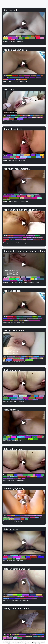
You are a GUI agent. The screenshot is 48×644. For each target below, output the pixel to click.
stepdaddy (18, 356)
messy (29, 396)
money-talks (26, 595)
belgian (23, 356)
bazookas (17, 194)
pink (25, 281)
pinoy (18, 157)
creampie (13, 115)
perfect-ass (10, 236)
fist (20, 279)
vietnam (33, 155)
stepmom (10, 396)
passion (13, 40)
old (10, 634)
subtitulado (7, 200)
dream (30, 117)
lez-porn (15, 479)
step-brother (37, 115)
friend (17, 439)
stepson (27, 320)
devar (33, 196)
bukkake (9, 76)
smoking (17, 78)
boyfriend (26, 398)
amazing (20, 638)
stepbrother (16, 358)
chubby (24, 279)
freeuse (16, 320)
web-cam (18, 360)
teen (23, 597)
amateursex (29, 636)
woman (20, 595)
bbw (39, 477)
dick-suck (33, 76)
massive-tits (34, 557)
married (40, 597)
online (10, 38)
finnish (23, 557)
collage (17, 117)
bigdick (29, 196)
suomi (20, 38)
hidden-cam (17, 517)
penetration (41, 279)
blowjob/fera (39, 398)
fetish (32, 516)
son (34, 475)
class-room (32, 38)
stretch (6, 79)
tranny (18, 155)
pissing (39, 76)
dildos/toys (7, 159)
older (26, 400)
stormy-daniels (11, 36)
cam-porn (14, 437)
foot (16, 119)
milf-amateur (21, 437)
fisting (32, 279)
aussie (25, 194)
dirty (18, 279)
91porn (9, 516)
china (5, 78)
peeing (38, 155)
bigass (12, 636)
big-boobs (24, 517)
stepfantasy (24, 79)
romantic (6, 519)
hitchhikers (7, 517)
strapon (18, 598)
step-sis (27, 78)
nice (30, 358)
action (16, 237)
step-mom (20, 281)
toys (14, 360)
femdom (6, 398)
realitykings (7, 320)
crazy (26, 519)
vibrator (42, 38)
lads (21, 115)
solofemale (7, 281)
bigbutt (21, 396)
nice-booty (15, 76)
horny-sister (23, 157)
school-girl (36, 194)
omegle (14, 319)
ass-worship (13, 279)
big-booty (39, 157)
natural (24, 239)
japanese (6, 239)
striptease (23, 559)
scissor (16, 159)
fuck (24, 38)
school (13, 117)
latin (36, 279)
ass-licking (15, 555)
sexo (5, 636)
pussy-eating (12, 79)
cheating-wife (17, 557)
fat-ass (18, 79)
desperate (10, 595)
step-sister (15, 38)
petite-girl (10, 638)
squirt (14, 317)
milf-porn (38, 475)
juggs (39, 277)
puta (43, 157)
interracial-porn (30, 236)
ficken (21, 117)
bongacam (20, 119)
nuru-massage (28, 317)
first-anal (30, 194)
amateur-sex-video (35, 320)
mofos (40, 319)
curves (25, 396)
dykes (37, 517)
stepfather (7, 157)
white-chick (14, 281)
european (35, 319)
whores (33, 157)
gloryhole (11, 119)
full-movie (10, 358)
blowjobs (38, 78)
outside (18, 559)
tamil (12, 320)
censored (28, 277)
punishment (7, 400)
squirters (31, 597)
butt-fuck (11, 237)
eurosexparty (29, 634)
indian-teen (20, 317)
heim (13, 634)
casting (8, 117)
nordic (18, 115)
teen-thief (27, 155)
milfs (5, 358)
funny (27, 38)
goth (8, 78)
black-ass (38, 236)
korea (12, 159)
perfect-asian (28, 198)
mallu (9, 115)
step (9, 439)
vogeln (22, 198)
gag (8, 477)
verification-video (14, 198)
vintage (6, 557)
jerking (26, 358)
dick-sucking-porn (15, 277)
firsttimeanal (31, 237)
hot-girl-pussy (22, 159)
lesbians (29, 559)
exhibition (20, 398)
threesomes (22, 555)
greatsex (36, 400)
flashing (6, 237)
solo (24, 236)
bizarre (15, 638)
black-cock (10, 479)
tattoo (19, 597)
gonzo (22, 155)
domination (32, 398)
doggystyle (33, 595)
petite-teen (10, 194)
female (40, 437)
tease (21, 194)
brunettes (33, 555)
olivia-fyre (38, 196)
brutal (5, 319)
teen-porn (33, 78)
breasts (20, 237)
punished (32, 517)
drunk (15, 475)
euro (8, 277)
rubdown (30, 400)
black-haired (26, 115)
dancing (40, 435)
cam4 (28, 239)
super (33, 36)
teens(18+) (41, 557)
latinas (13, 439)
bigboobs (6, 279)
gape (8, 636)
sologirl (6, 40)
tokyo (22, 40)
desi (35, 634)
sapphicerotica (23, 439)
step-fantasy (40, 634)
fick (18, 319)
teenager (19, 36)
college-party (11, 356)
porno (39, 317)
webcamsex (19, 239)
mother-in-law (39, 237)
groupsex (41, 396)
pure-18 (8, 437)
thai (31, 115)
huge (20, 76)
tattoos (22, 516)
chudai (15, 595)
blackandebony (29, 360)
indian (14, 155)
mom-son (36, 356)
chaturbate (10, 475)
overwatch (13, 157)
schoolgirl (6, 198)
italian (15, 597)
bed (31, 239)
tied (28, 517)
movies (28, 279)
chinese (26, 475)
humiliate (37, 36)
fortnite (24, 36)
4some (12, 477)
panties (17, 516)
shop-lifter (27, 76)
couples (6, 38)
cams (28, 477)
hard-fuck (20, 475)
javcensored (23, 319)
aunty (23, 360)
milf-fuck (10, 155)
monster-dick (37, 239)
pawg (39, 358)
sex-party (10, 317)
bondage (41, 356)
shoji (14, 559)
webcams (21, 320)
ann (5, 437)
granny (26, 597)
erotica (36, 396)
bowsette (27, 516)
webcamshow (38, 516)
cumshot (6, 119)
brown (39, 636)
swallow (9, 435)
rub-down (34, 437)
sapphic (38, 555)
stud (9, 40)
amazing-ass (7, 196)
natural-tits (28, 437)
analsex (35, 636)
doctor (38, 38)
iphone (29, 157)
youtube (10, 557)
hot (11, 555)
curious (22, 78)
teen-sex (29, 281)
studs (20, 479)
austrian (36, 439)
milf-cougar (35, 117)
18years (34, 198)
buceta (16, 636)
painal (16, 477)
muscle (18, 40)
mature (29, 36)
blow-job (14, 196)
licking (18, 196)
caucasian (12, 598)
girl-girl (28, 555)
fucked (36, 597)
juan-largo (29, 598)
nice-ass (12, 78)
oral (23, 76)
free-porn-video (15, 400)
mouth (41, 117)
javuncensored (18, 236)
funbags (10, 319)
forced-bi (40, 198)
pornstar (10, 559)
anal (42, 76)
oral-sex (30, 475)
